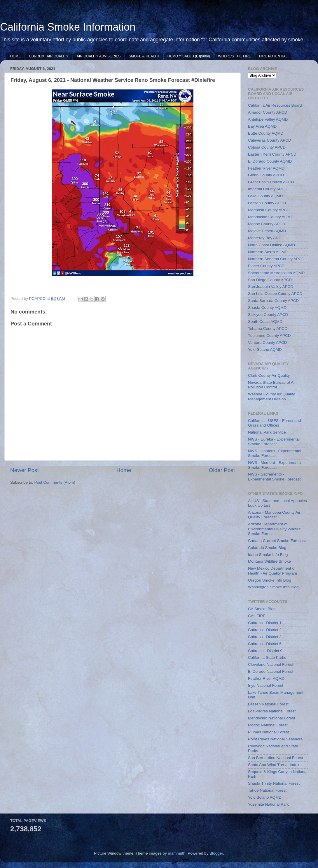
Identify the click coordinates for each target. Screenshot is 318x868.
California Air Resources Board (275, 105)
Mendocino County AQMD (271, 217)
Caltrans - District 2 (265, 630)
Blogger (216, 853)
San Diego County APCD (270, 280)
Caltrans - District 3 (265, 637)
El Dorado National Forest (271, 671)
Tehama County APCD (268, 329)
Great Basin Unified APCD (271, 182)
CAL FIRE (257, 616)
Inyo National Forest (266, 685)
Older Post (222, 470)
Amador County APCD (268, 112)
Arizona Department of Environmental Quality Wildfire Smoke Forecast (274, 529)
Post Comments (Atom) (55, 482)
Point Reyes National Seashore (275, 739)
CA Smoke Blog (262, 609)
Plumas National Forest (268, 732)
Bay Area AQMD (262, 126)
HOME (15, 56)
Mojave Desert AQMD (267, 231)
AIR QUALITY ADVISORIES (99, 56)
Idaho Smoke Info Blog (268, 555)
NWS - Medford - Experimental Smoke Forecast (275, 465)
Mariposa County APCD (269, 210)
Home (124, 470)
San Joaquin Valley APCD (271, 287)
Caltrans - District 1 (265, 623)
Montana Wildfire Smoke (269, 561)
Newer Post (25, 470)
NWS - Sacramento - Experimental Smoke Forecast (274, 477)
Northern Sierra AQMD (268, 252)
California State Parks (267, 657)
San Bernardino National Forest (276, 758)
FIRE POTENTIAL (273, 56)
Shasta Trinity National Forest (274, 783)
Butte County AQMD (266, 133)
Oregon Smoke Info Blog (270, 580)
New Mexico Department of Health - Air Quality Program (272, 571)
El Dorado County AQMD (270, 161)
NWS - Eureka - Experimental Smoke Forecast (274, 442)
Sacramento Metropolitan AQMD (276, 273)
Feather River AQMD (266, 168)
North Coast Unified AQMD (271, 245)
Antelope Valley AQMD (268, 119)
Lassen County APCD (267, 203)
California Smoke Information (68, 27)
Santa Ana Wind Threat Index (274, 765)
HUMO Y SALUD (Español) (189, 56)
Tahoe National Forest (267, 790)
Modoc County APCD (267, 224)
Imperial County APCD (268, 189)
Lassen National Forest (268, 704)
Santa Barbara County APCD (273, 301)
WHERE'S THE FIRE (234, 56)
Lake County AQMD (265, 196)
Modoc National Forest (268, 725)
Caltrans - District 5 (265, 644)
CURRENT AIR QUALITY (49, 56)
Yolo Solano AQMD (265, 797)
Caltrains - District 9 (265, 651)
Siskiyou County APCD (268, 315)
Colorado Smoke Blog (267, 548)
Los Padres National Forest (272, 711)
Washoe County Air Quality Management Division (271, 396)
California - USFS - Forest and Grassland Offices (275, 423)
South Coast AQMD (265, 322)
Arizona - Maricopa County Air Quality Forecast (274, 515)
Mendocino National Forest (271, 718)
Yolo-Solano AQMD (265, 350)
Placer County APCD (266, 266)
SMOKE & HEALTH (144, 56)
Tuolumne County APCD (269, 336)
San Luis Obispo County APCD (275, 294)
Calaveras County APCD (270, 140)
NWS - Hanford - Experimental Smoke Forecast (275, 453)
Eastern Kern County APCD (272, 154)
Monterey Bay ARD (265, 238)
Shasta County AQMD (267, 308)
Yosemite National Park (268, 804)
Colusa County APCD (267, 147)
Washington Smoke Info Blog (273, 587)
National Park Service (267, 432)
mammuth (177, 853)
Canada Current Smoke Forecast (277, 541)
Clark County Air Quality (269, 375)
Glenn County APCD (266, 175)
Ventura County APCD (268, 343)
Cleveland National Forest (271, 664)
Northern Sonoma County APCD (276, 259)
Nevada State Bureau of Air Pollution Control (272, 385)
